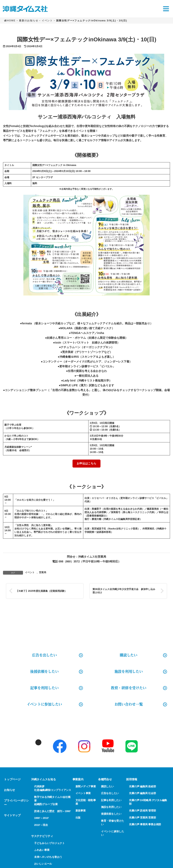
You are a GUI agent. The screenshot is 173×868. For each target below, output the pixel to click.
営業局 (43, 572)
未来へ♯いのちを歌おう (48, 857)
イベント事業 (83, 793)
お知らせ (9, 790)
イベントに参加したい (44, 704)
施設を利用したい (129, 671)
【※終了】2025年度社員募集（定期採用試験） (41, 591)
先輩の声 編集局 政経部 (142, 786)
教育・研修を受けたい (129, 688)
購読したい (129, 655)
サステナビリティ (42, 836)
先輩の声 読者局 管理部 (142, 811)
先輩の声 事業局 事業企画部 (145, 824)
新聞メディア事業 (86, 786)
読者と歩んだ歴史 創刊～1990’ (53, 811)
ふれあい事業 (42, 850)
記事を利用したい (44, 688)
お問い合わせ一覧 (129, 704)
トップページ (12, 779)
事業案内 (78, 779)
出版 (78, 818)
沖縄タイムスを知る (44, 779)
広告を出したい (110, 793)
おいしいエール (43, 864)
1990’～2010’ (42, 818)
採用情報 (132, 779)
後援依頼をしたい (44, 671)
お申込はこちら (86, 463)
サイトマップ (12, 815)
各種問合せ (105, 779)
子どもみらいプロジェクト (49, 843)
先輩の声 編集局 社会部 (142, 793)
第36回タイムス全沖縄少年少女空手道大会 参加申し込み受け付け (124, 591)
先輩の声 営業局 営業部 (142, 818)
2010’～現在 (41, 825)
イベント (30, 572)
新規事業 (81, 811)
